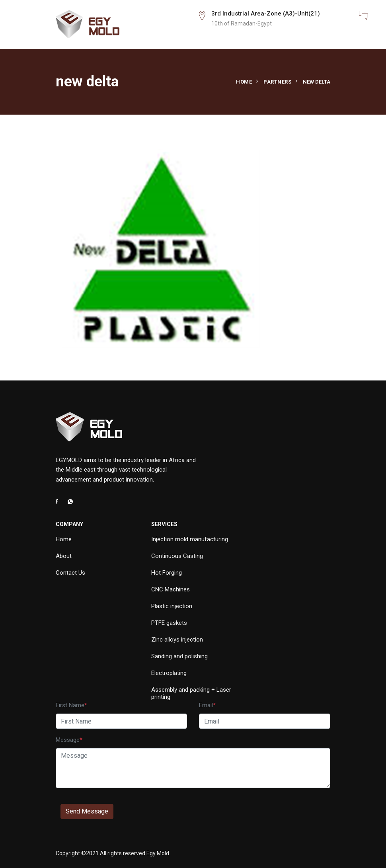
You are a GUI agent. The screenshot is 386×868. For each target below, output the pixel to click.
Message (68, 740)
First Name (70, 705)
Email (206, 705)
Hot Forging (167, 573)
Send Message (87, 811)
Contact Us (70, 573)
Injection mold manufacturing (190, 539)
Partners (277, 82)
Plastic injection (172, 606)
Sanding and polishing (179, 656)
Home (244, 82)
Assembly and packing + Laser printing (191, 693)
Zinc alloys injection (177, 640)
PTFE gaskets (169, 623)
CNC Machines (171, 589)
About (64, 556)
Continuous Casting (177, 556)
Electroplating (169, 673)
